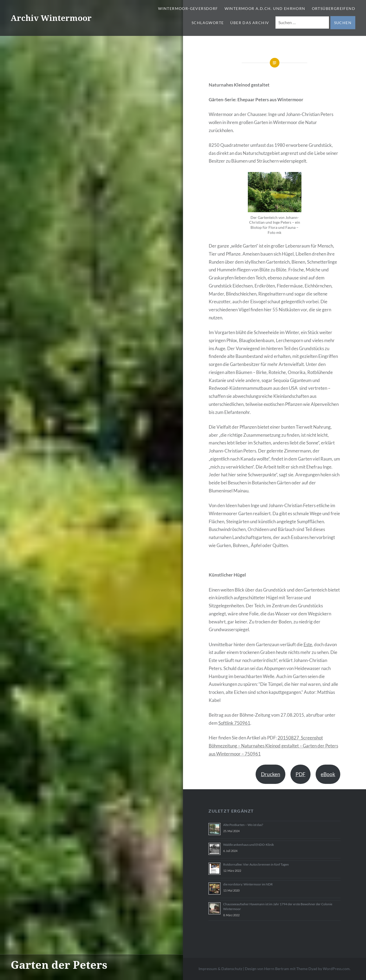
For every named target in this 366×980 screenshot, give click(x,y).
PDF (300, 774)
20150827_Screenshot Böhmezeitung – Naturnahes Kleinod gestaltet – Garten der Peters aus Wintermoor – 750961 (273, 746)
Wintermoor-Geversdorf (188, 8)
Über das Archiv (250, 23)
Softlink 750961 (234, 723)
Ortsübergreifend (334, 8)
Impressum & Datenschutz (220, 969)
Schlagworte (208, 23)
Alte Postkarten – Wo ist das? (243, 825)
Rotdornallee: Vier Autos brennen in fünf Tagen (256, 864)
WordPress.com (336, 969)
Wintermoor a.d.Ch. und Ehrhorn (265, 8)
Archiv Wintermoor (51, 18)
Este (308, 644)
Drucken (271, 774)
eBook (328, 774)
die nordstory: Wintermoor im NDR (248, 884)
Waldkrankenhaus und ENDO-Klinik (249, 845)
